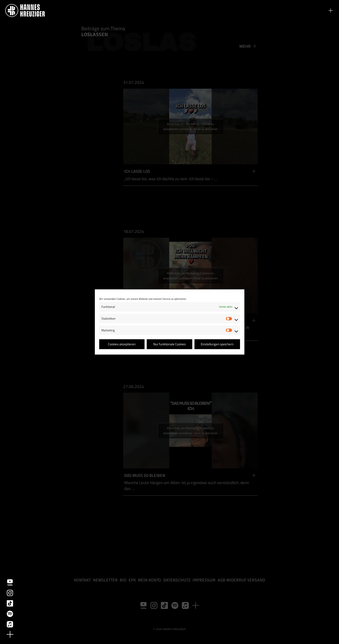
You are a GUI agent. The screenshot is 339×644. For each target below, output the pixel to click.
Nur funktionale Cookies (169, 344)
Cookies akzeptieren (122, 344)
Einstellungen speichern (217, 344)
